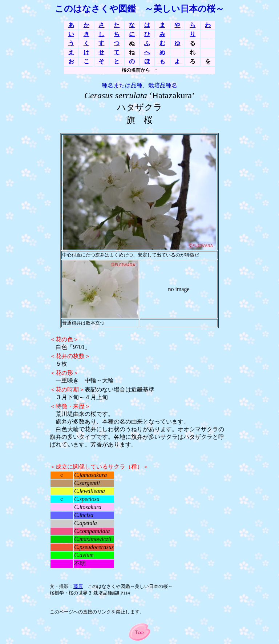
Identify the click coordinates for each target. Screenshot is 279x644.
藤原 (78, 586)
